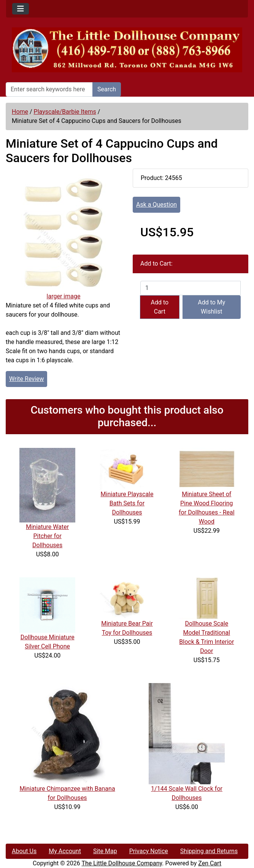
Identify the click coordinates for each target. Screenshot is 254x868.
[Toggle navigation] (21, 9)
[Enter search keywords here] (49, 89)
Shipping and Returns (209, 851)
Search (107, 89)
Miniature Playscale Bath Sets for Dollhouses (127, 503)
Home (20, 112)
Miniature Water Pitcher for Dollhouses (47, 536)
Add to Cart (160, 307)
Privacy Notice (149, 851)
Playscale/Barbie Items (65, 112)
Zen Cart (210, 863)
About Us (24, 851)
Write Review (26, 379)
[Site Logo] (127, 50)
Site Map (105, 851)
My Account (65, 851)
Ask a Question (156, 205)
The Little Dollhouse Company (122, 863)
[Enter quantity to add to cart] (190, 288)
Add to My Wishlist (211, 307)
